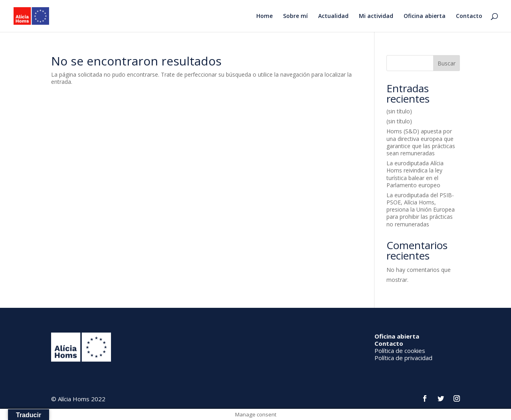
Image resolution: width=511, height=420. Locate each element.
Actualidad (333, 16)
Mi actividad (376, 16)
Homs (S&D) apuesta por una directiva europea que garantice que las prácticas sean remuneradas (421, 142)
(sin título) (399, 111)
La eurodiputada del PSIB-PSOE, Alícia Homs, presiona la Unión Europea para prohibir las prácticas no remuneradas (421, 210)
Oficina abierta (425, 16)
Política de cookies (400, 351)
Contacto (469, 16)
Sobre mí (295, 16)
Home (264, 16)
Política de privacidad (403, 358)
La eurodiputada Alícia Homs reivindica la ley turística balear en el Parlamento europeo (415, 174)
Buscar (447, 63)
